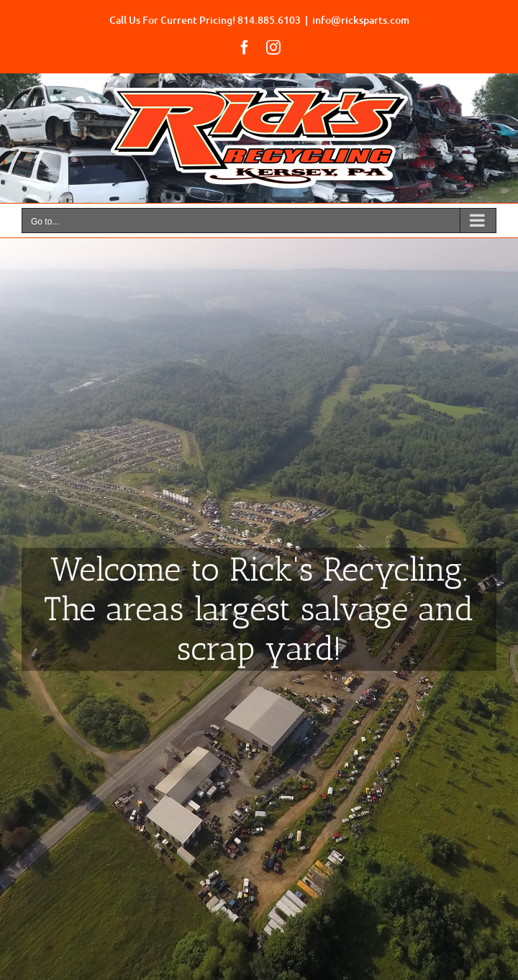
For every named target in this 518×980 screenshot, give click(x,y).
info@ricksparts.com (361, 20)
